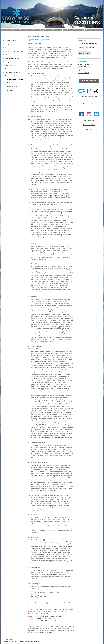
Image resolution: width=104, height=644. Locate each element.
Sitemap (12, 639)
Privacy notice (89, 129)
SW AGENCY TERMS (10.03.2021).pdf (46, 619)
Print (6, 639)
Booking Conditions (57, 68)
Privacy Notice (52, 575)
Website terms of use (89, 125)
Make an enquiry (84, 53)
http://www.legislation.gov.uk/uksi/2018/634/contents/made (55, 438)
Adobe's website (44, 613)
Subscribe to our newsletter (89, 81)
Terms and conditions (89, 121)
